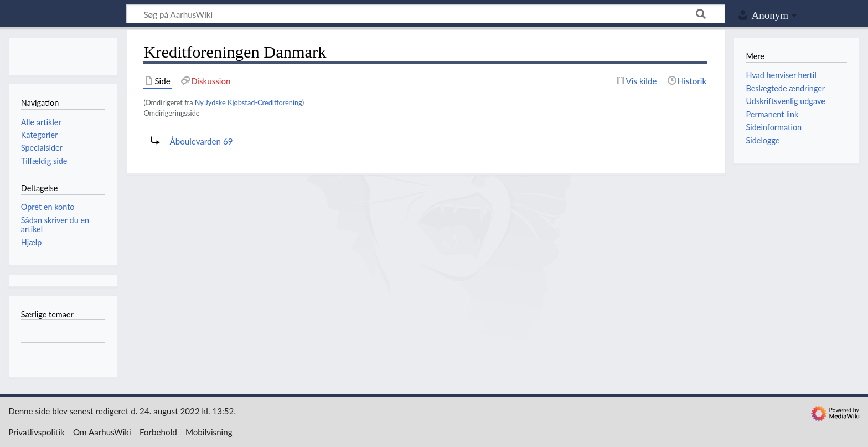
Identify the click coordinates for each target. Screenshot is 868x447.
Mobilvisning (209, 432)
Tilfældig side (44, 161)
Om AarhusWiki (102, 432)
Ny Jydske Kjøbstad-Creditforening (249, 102)
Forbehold (158, 432)
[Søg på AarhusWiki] (426, 14)
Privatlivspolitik (37, 432)
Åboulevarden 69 (201, 141)
